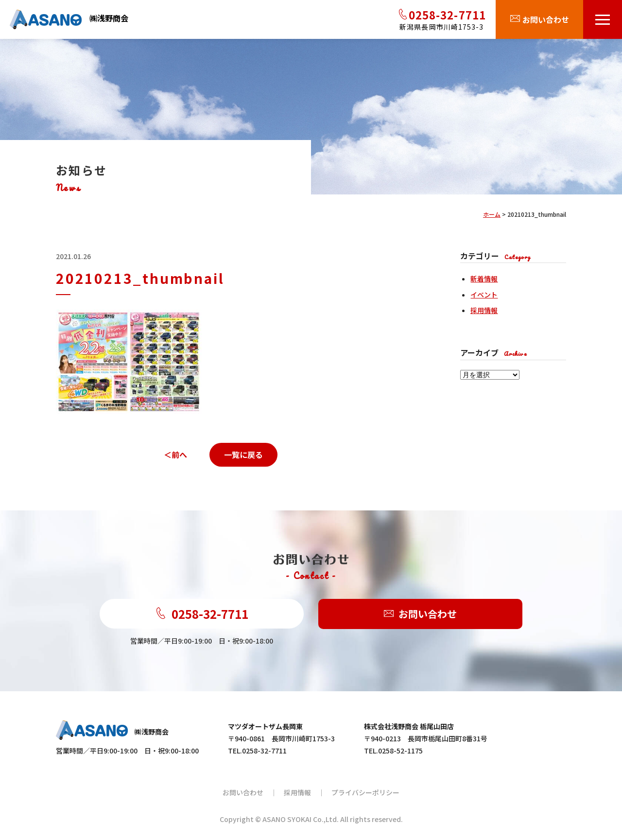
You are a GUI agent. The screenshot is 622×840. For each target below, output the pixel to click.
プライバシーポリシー (365, 792)
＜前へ (175, 455)
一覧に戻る (243, 455)
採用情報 (484, 310)
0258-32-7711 (202, 614)
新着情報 (484, 279)
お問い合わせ (420, 614)
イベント (484, 295)
